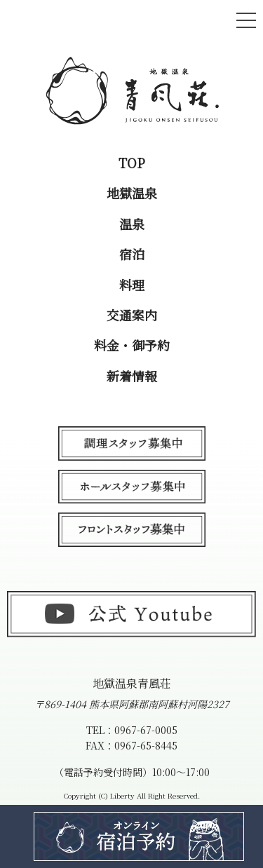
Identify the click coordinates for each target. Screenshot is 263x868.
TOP (132, 163)
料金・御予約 (132, 345)
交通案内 (132, 315)
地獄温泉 (132, 193)
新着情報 (132, 376)
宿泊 (132, 254)
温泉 (132, 224)
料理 (132, 285)
